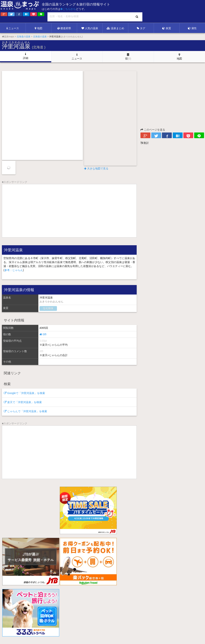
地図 (39, 28)
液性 (192, 28)
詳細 (26, 56)
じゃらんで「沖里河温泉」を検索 (25, 411)
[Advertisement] (127, 12)
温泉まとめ (115, 28)
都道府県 (64, 28)
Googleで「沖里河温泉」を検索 (24, 393)
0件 (43, 334)
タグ (141, 28)
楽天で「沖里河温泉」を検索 (23, 402)
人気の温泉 (90, 28)
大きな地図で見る (96, 168)
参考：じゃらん (14, 270)
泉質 (167, 28)
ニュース (13, 28)
